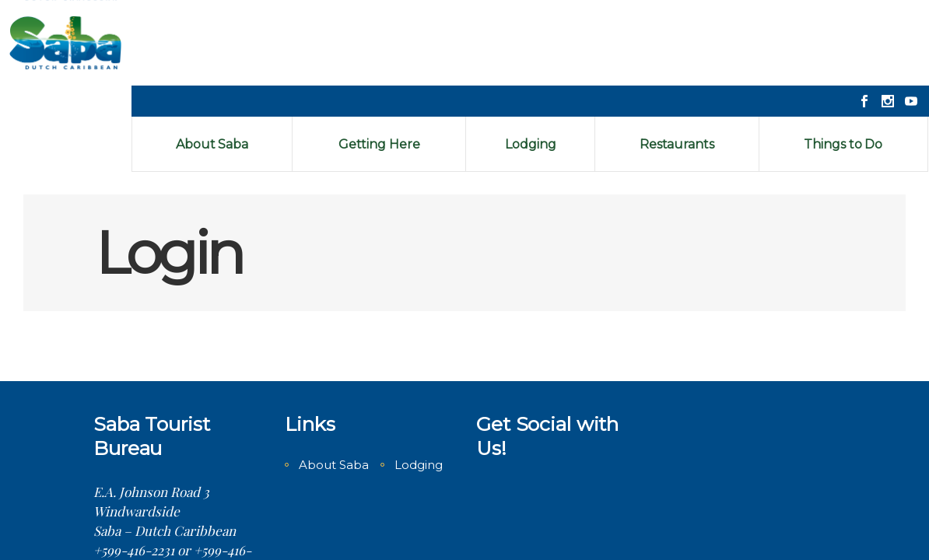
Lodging (419, 379)
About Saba (334, 379)
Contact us (125, 503)
